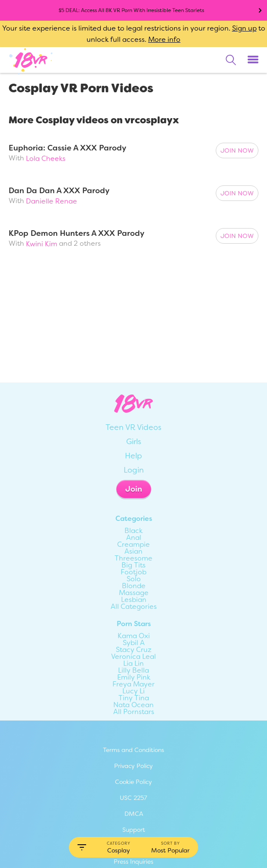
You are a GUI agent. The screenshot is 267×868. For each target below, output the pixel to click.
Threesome (133, 558)
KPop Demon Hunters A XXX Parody (76, 233)
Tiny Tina (134, 698)
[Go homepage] (31, 60)
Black (133, 531)
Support (134, 830)
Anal (134, 538)
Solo (134, 579)
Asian (133, 552)
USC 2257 (133, 798)
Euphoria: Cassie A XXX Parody (67, 148)
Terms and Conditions (133, 750)
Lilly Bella (133, 671)
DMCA (134, 814)
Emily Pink (134, 677)
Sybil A (134, 643)
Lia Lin (133, 664)
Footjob (133, 572)
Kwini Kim (42, 244)
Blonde (134, 586)
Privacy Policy (133, 766)
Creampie (133, 545)
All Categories (134, 607)
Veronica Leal (133, 657)
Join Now (237, 150)
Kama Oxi (134, 636)
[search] (231, 60)
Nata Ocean (133, 705)
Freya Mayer (133, 684)
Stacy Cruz (134, 650)
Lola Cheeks (46, 158)
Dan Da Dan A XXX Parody (59, 191)
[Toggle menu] (253, 60)
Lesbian (134, 600)
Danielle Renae (51, 201)
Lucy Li (133, 691)
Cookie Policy (133, 782)
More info (164, 39)
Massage (134, 593)
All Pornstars (134, 712)
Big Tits (133, 565)
